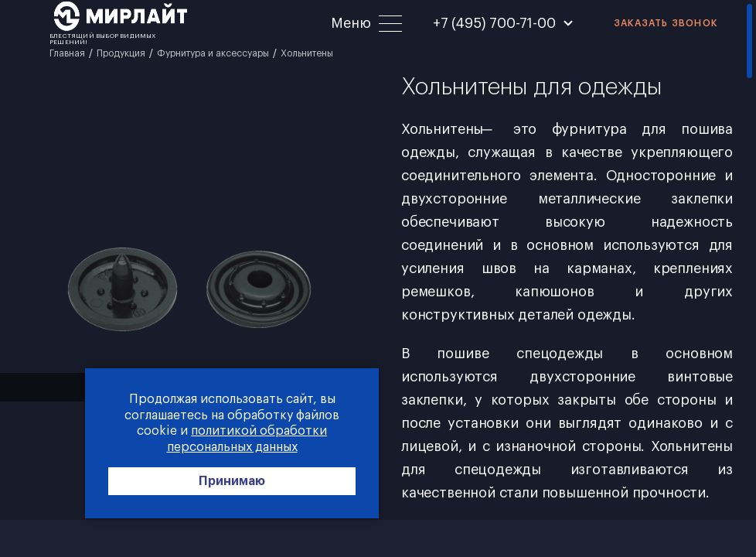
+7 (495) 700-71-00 (494, 23)
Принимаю (232, 481)
